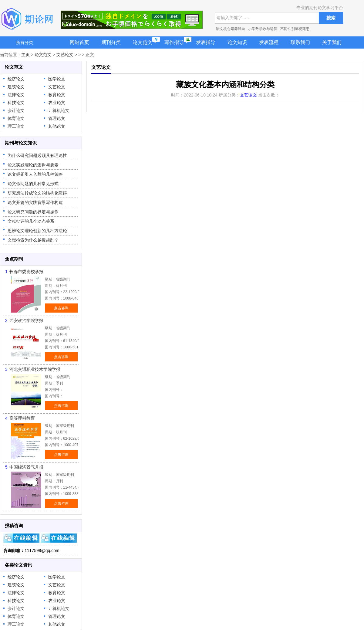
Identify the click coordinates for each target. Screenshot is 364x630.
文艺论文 (65, 55)
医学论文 (57, 79)
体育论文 (16, 118)
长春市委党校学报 (26, 272)
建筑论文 (16, 87)
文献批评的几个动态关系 (31, 221)
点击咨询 (61, 308)
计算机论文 (59, 110)
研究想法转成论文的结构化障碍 (37, 193)
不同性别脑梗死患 (295, 29)
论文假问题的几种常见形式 (33, 184)
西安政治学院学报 (26, 320)
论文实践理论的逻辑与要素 (33, 165)
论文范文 (143, 42)
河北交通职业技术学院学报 (35, 369)
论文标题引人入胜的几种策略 (35, 174)
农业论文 (57, 103)
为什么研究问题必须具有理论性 (37, 155)
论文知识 (237, 42)
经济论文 (16, 79)
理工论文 (16, 126)
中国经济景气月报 (26, 467)
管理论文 (57, 118)
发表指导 (206, 42)
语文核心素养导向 (231, 29)
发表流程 (269, 42)
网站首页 (79, 42)
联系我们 (300, 42)
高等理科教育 (22, 418)
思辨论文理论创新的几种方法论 (37, 231)
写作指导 (174, 42)
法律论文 (16, 95)
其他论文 (57, 126)
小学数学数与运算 (263, 29)
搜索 (331, 18)
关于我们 (332, 42)
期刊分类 (111, 42)
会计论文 (16, 110)
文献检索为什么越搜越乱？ (33, 240)
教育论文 (57, 95)
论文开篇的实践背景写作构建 (35, 202)
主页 (25, 55)
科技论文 (16, 103)
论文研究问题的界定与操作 (33, 212)
